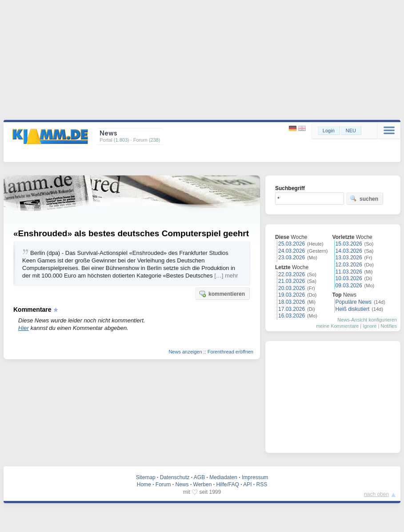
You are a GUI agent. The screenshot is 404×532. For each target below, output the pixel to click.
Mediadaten (223, 477)
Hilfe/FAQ (227, 484)
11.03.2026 (349, 272)
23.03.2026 (292, 258)
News (182, 484)
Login (329, 131)
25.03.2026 (292, 244)
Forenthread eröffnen (230, 352)
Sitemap (146, 477)
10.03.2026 (349, 278)
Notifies (389, 326)
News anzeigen (185, 352)
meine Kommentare (337, 326)
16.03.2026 (292, 316)
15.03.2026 (349, 244)
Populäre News (354, 302)
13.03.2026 (349, 258)
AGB (199, 477)
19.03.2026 (292, 295)
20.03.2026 (292, 288)
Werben (203, 484)
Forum (163, 484)
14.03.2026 (349, 251)
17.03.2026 (292, 309)
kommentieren (222, 294)
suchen (364, 199)
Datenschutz (175, 477)
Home (144, 484)
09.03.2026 (349, 286)
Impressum (255, 477)
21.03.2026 (292, 281)
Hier (24, 328)
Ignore (370, 326)
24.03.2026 (292, 251)
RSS (262, 484)
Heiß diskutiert (353, 309)
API (247, 484)
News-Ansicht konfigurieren (367, 320)
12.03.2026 (349, 265)
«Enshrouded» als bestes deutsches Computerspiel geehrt (131, 233)
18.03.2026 (292, 302)
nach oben (376, 494)
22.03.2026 (292, 274)
